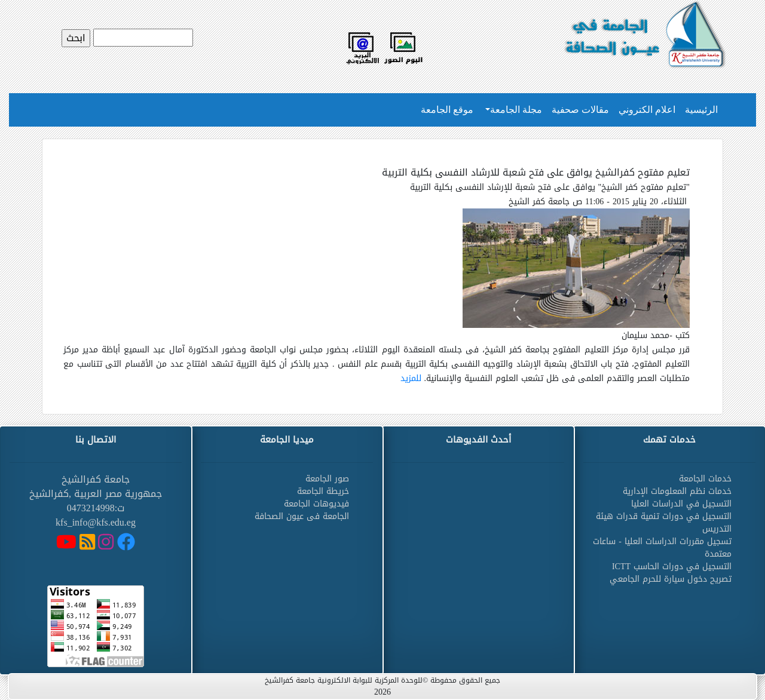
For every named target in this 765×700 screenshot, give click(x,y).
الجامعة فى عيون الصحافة (302, 516)
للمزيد (411, 378)
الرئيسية (701, 110)
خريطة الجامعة (323, 491)
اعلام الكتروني (647, 110)
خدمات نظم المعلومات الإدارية (677, 491)
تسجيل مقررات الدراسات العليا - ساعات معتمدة (662, 548)
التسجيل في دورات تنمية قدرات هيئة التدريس (664, 523)
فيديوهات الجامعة (316, 504)
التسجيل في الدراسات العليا (681, 504)
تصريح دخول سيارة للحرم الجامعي (671, 579)
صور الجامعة (327, 479)
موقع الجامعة (447, 110)
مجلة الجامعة (516, 110)
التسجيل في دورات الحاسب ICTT (672, 567)
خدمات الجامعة (705, 479)
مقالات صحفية (580, 110)
